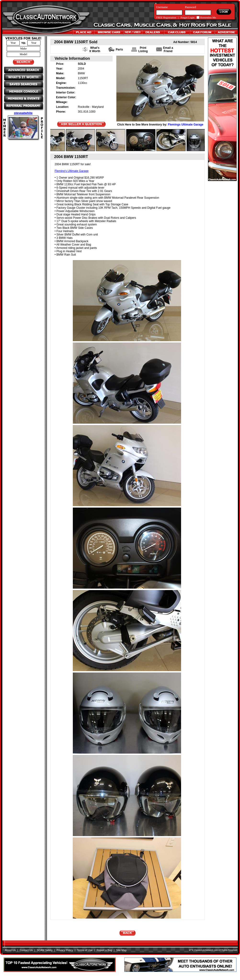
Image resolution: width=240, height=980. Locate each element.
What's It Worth (95, 49)
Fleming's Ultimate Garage (72, 171)
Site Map (121, 950)
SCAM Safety (45, 950)
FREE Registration (166, 17)
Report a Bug (104, 950)
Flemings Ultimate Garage (186, 125)
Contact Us (26, 950)
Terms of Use (85, 950)
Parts (119, 49)
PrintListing (143, 49)
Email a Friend (168, 49)
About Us (10, 950)
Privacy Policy (65, 950)
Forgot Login (188, 17)
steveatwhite (23, 113)
